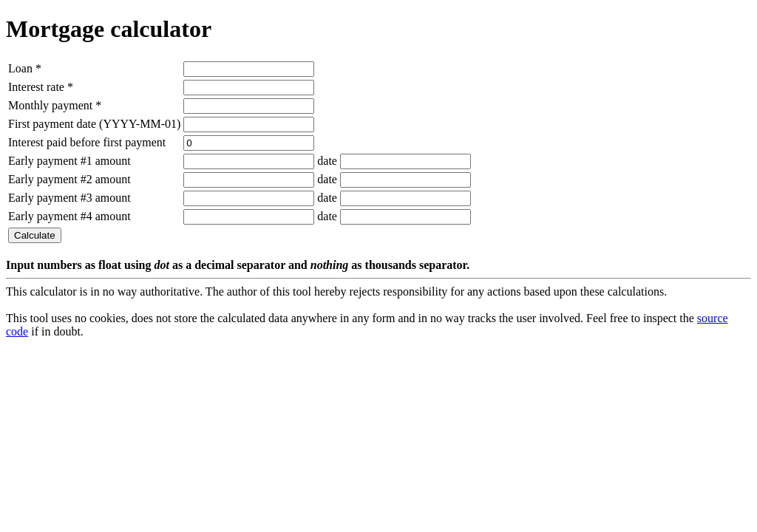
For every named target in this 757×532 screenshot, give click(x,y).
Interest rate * (41, 87)
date (327, 161)
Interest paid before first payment (87, 142)
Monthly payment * (55, 105)
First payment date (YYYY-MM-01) (94, 124)
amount (113, 161)
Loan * (25, 68)
